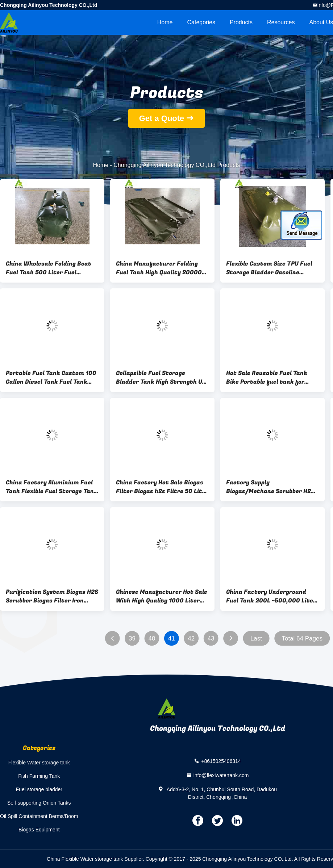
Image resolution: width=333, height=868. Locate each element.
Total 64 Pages (302, 639)
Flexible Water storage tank (39, 763)
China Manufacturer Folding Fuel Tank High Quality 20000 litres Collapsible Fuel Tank (159, 268)
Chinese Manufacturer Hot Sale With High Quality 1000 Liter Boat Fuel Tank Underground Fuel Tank (162, 596)
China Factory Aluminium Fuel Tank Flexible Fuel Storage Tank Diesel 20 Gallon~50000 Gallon (52, 487)
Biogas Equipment (39, 830)
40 (152, 639)
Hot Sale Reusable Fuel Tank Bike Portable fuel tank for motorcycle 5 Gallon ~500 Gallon (272, 377)
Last (256, 639)
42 (191, 639)
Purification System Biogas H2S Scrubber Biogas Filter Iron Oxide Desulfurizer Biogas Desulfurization (52, 596)
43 (211, 639)
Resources (281, 22)
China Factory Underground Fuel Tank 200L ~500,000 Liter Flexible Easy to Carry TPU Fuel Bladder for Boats (271, 596)
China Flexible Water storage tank (85, 859)
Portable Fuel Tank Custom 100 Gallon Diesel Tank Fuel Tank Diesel (51, 377)
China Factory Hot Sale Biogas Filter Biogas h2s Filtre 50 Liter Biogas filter (162, 487)
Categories (201, 22)
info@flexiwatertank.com (221, 775)
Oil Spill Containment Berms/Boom (39, 816)
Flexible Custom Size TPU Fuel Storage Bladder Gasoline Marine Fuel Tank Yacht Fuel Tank (269, 268)
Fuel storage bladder (39, 789)
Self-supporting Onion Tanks (39, 803)
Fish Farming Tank (39, 776)
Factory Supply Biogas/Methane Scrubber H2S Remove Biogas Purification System (270, 487)
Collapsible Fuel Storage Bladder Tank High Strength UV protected (161, 377)
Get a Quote (162, 118)
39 (132, 639)
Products (241, 22)
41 (172, 639)
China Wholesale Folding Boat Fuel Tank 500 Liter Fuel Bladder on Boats (49, 268)
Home (165, 22)
